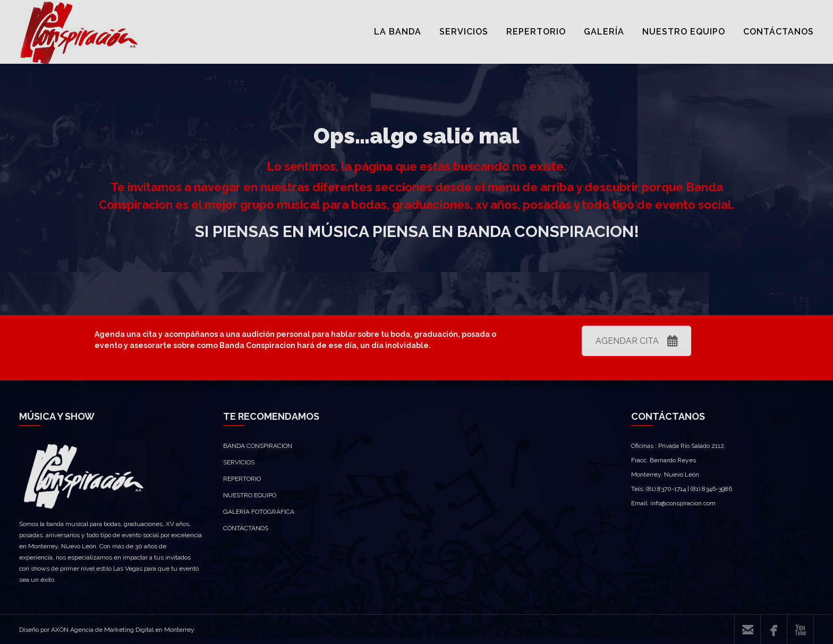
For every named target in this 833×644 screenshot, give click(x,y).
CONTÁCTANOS (779, 32)
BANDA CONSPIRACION (258, 446)
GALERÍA (604, 32)
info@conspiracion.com (683, 503)
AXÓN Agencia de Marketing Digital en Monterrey (123, 630)
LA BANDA (398, 32)
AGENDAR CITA (636, 341)
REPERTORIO (536, 32)
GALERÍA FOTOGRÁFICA (259, 512)
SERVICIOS (464, 32)
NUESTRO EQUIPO (684, 32)
